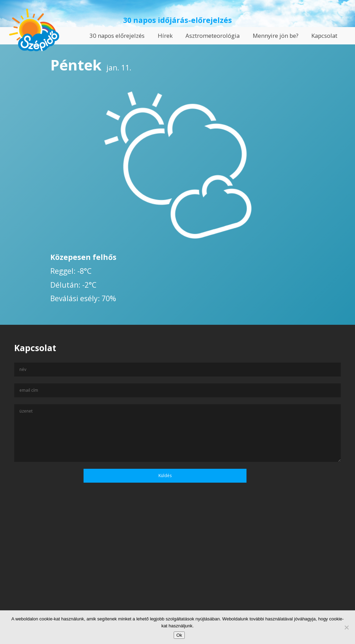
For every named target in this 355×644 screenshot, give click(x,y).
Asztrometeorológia (213, 36)
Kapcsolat (324, 36)
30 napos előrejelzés (117, 36)
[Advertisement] (177, 577)
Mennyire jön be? (276, 36)
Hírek (165, 36)
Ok (179, 635)
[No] (346, 627)
